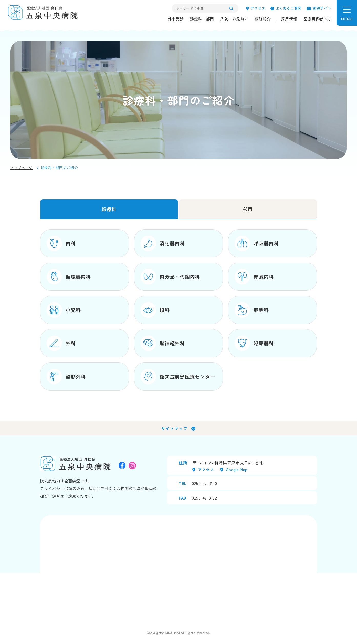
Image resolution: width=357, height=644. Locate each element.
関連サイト (319, 8)
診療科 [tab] (109, 209)
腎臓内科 (254, 277)
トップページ (21, 168)
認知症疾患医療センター (178, 377)
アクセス (256, 8)
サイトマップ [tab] (174, 428)
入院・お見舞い (234, 19)
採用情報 (289, 19)
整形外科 (66, 377)
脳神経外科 (163, 343)
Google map (234, 469)
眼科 (155, 310)
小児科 (64, 310)
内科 (61, 243)
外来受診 (176, 19)
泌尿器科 (254, 343)
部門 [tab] (248, 209)
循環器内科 (69, 277)
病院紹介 (263, 19)
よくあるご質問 (286, 8)
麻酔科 (252, 310)
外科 (61, 343)
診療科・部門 (202, 19)
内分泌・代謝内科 (170, 277)
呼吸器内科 (257, 243)
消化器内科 (163, 243)
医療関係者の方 (317, 19)
